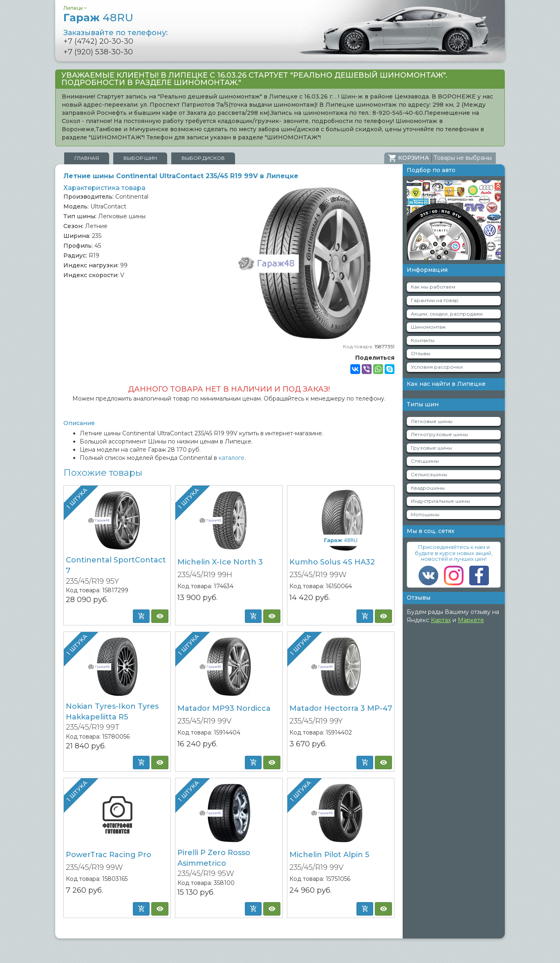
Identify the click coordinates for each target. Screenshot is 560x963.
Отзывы (421, 353)
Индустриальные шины (440, 501)
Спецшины (425, 461)
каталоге (232, 458)
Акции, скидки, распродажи (447, 314)
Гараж (98, 18)
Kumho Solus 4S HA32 (332, 562)
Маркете (471, 620)
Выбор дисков (203, 158)
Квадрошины (428, 488)
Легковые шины (432, 421)
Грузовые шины (431, 448)
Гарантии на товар (435, 300)
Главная (87, 158)
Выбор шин (140, 158)
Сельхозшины (429, 474)
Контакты (423, 340)
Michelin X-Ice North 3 (220, 562)
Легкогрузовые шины (439, 434)
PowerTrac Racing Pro (109, 855)
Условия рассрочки (437, 367)
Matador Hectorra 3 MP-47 (341, 708)
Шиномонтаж (428, 327)
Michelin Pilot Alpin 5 (329, 855)
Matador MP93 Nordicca (224, 708)
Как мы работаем (433, 287)
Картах (441, 620)
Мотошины (425, 514)
